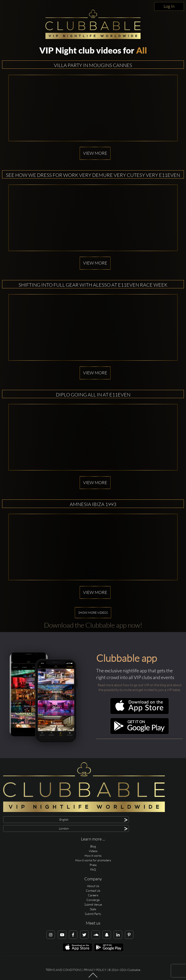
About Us (93, 886)
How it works (93, 856)
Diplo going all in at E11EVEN (93, 395)
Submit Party (93, 914)
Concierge (93, 900)
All (142, 50)
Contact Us (93, 891)
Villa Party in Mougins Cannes (93, 65)
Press (93, 865)
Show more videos (93, 613)
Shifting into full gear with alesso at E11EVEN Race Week (93, 285)
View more (95, 153)
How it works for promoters (93, 860)
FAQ (93, 869)
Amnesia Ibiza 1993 (93, 504)
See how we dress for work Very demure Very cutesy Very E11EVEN (93, 175)
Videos (93, 851)
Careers (93, 895)
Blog (93, 846)
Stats (93, 909)
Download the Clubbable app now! (93, 625)
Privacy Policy (95, 970)
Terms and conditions (64, 970)
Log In (169, 6)
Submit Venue (93, 904)
